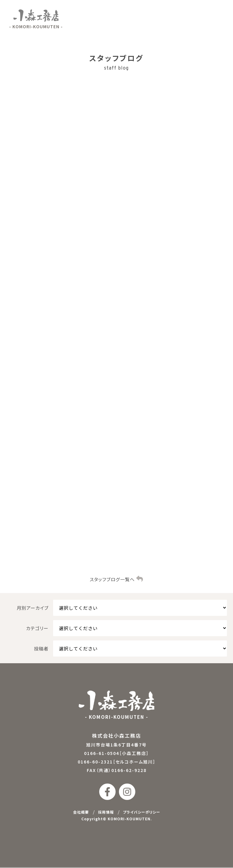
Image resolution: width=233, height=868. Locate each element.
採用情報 (106, 813)
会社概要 (81, 813)
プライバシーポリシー (142, 813)
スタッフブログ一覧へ (112, 580)
